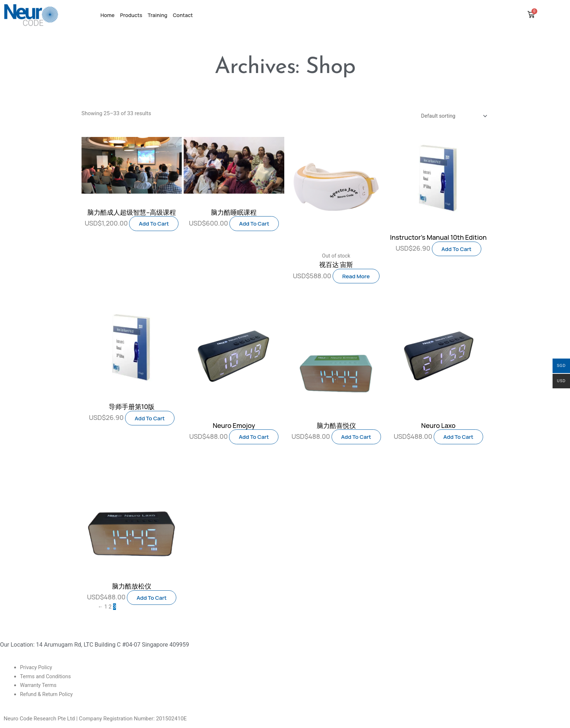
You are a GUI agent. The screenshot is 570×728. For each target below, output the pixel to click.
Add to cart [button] (144, 229)
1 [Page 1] (106, 608)
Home (107, 15)
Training (157, 15)
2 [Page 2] (111, 608)
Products (131, 15)
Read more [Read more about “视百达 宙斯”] (356, 277)
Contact (183, 15)
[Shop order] (451, 117)
